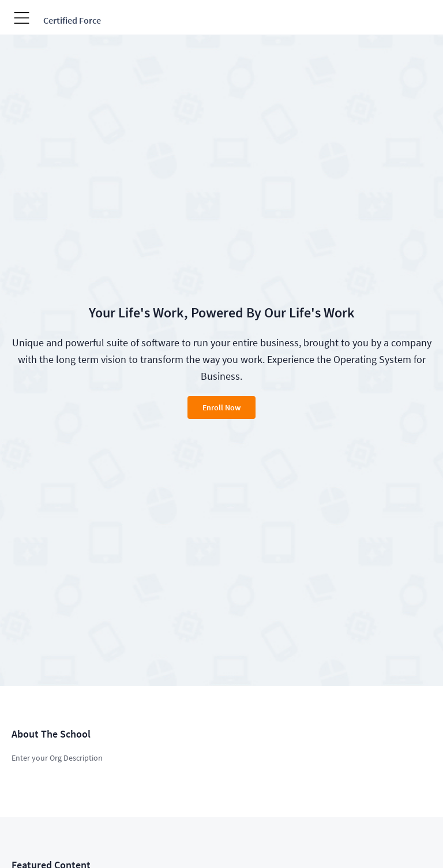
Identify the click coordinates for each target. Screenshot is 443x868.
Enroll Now (221, 407)
